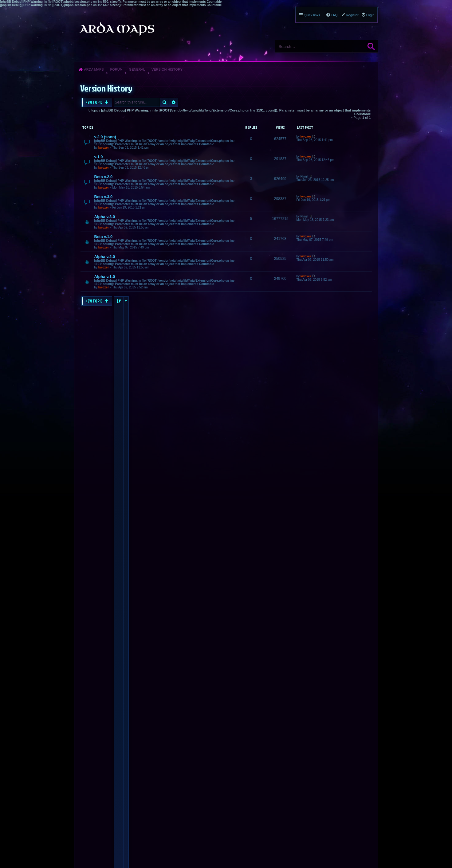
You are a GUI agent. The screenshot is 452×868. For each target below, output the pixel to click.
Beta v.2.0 (104, 177)
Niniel (304, 176)
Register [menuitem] (352, 15)
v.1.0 (99, 157)
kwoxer (104, 148)
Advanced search (174, 102)
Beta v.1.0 (104, 237)
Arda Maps (94, 69)
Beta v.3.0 (104, 197)
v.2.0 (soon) (105, 137)
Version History (167, 69)
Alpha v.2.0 (105, 257)
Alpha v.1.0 (105, 277)
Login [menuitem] (370, 15)
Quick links (312, 15)
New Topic (94, 102)
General (137, 69)
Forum (116, 69)
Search (371, 46)
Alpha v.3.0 (105, 217)
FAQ (334, 15)
